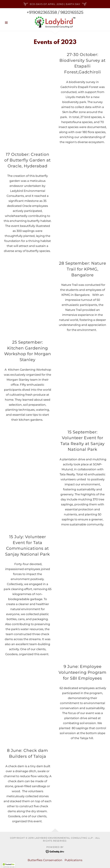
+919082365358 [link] (42, 12)
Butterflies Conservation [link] (45, 860)
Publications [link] (73, 860)
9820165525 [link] (72, 12)
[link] (55, 22)
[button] (11, 23)
